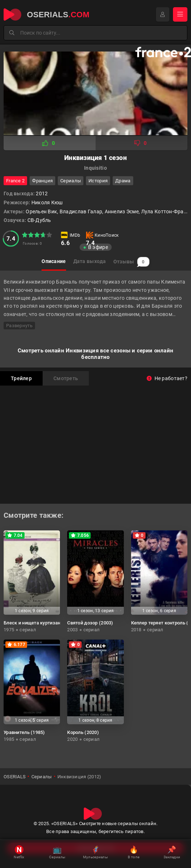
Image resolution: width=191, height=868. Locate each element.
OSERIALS (15, 777)
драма (123, 181)
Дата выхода (90, 261)
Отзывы (131, 262)
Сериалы (71, 181)
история (98, 181)
